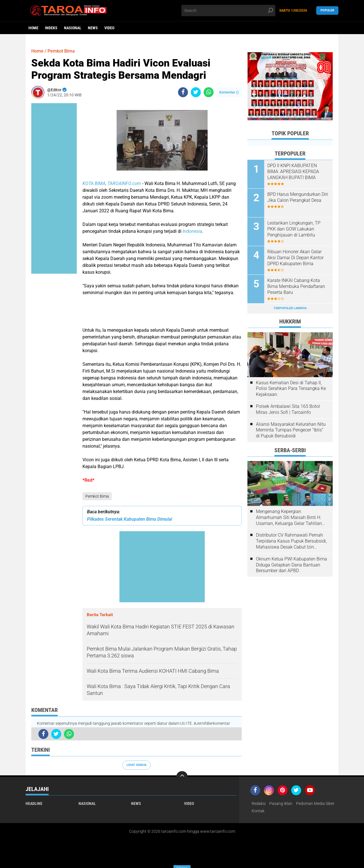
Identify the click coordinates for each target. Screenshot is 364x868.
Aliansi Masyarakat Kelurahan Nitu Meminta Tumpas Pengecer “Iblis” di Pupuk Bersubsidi (291, 430)
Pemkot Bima (97, 496)
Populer (327, 10)
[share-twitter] (196, 92)
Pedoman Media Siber (315, 803)
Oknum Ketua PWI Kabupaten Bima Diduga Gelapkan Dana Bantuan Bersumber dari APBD (291, 565)
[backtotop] (182, 777)
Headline (34, 803)
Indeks (51, 28)
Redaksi (259, 803)
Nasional (73, 28)
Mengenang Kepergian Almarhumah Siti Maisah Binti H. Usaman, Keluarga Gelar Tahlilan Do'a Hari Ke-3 (289, 518)
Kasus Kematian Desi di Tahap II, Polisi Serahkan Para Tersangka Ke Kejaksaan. (291, 389)
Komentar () (229, 92)
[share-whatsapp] (209, 92)
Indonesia (192, 231)
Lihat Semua (136, 765)
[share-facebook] (183, 92)
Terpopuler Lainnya (290, 308)
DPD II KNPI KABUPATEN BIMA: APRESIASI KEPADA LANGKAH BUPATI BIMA (293, 172)
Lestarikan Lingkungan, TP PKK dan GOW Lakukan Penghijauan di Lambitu (294, 229)
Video (109, 28)
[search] (228, 11)
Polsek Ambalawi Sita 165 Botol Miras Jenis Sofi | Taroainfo (288, 409)
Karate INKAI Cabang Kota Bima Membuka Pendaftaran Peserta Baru (296, 286)
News (93, 28)
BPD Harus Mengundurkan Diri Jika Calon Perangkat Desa (298, 197)
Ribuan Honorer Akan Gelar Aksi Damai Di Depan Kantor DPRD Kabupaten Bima (295, 258)
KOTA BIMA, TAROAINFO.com (112, 183)
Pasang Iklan (281, 803)
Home (33, 28)
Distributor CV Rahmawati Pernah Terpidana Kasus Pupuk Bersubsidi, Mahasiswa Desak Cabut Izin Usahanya (291, 541)
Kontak (258, 811)
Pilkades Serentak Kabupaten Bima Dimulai (130, 519)
